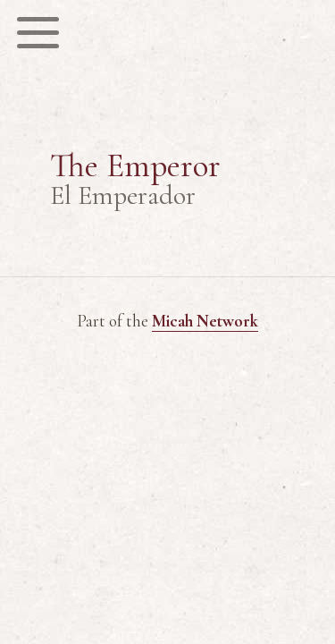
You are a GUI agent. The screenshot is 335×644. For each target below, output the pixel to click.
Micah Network (205, 321)
